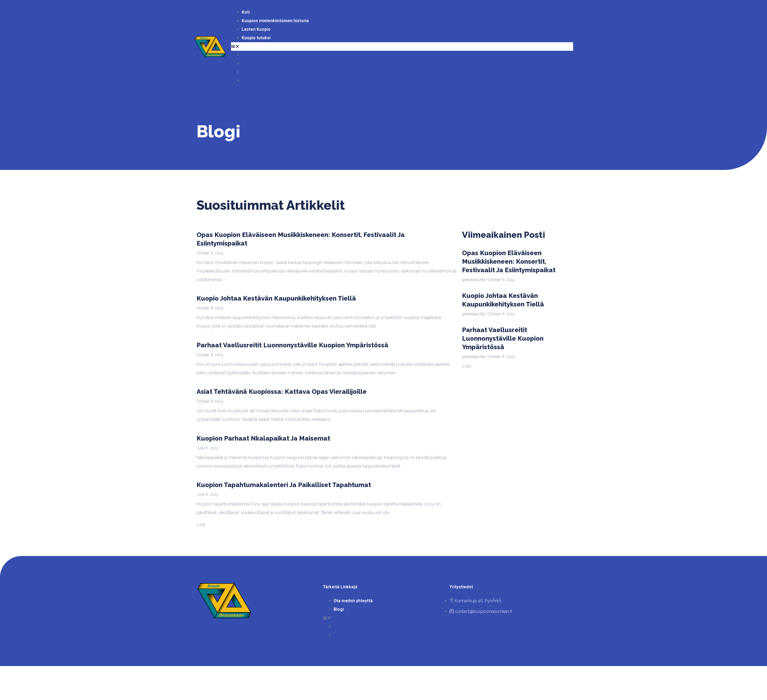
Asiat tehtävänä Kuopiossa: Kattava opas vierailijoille (282, 392)
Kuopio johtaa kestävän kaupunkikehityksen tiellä (276, 298)
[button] (402, 46)
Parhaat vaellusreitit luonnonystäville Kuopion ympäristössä (292, 345)
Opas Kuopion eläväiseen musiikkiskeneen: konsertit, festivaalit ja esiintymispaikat (509, 261)
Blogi (339, 609)
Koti (246, 12)
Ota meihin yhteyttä (353, 601)
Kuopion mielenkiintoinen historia (275, 21)
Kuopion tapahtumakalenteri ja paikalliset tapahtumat (284, 485)
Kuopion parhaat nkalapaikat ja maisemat (263, 438)
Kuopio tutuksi (256, 38)
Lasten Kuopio (256, 29)
